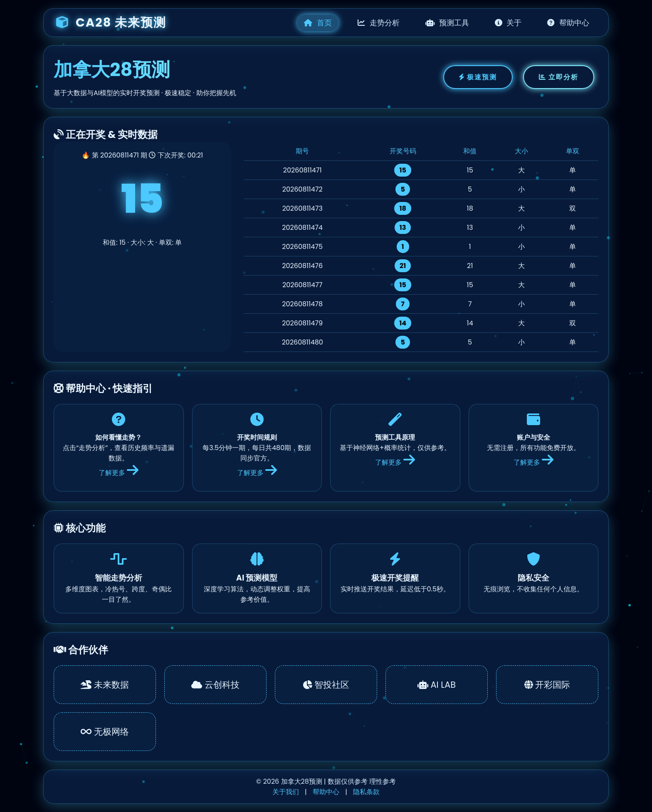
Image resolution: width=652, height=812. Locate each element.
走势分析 (379, 23)
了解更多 (119, 473)
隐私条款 (366, 792)
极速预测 (478, 77)
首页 (318, 23)
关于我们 (286, 792)
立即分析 (559, 77)
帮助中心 (568, 23)
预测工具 (447, 23)
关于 (508, 23)
